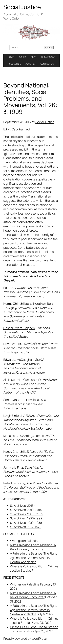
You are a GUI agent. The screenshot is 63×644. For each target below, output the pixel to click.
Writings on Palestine (25, 541)
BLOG (34, 57)
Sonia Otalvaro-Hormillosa (21, 400)
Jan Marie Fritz (13, 467)
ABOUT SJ (30, 64)
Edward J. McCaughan (18, 360)
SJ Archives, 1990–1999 (26, 518)
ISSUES (22, 57)
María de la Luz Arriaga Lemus (24, 436)
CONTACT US (47, 64)
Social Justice (22, 7)
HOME (11, 57)
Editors (8, 288)
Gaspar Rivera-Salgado (19, 328)
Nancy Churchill (14, 452)
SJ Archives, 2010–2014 (26, 510)
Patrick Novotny (14, 483)
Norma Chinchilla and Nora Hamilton (28, 304)
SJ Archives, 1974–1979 (26, 527)
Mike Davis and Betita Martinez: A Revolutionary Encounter (33, 547)
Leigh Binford (13, 416)
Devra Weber (12, 344)
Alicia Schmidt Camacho (20, 380)
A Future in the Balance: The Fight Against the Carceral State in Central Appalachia (33, 558)
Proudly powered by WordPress (25, 638)
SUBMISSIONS (48, 57)
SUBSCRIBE (15, 64)
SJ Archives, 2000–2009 (27, 514)
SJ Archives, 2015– (23, 506)
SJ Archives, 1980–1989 (26, 523)
